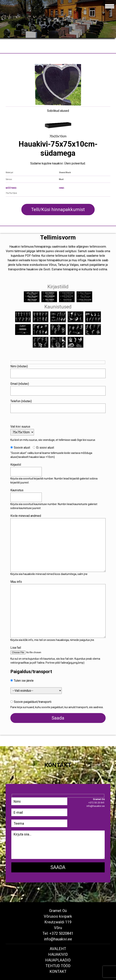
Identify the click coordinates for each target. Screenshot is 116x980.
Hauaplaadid (58, 960)
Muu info (16, 582)
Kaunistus (17, 490)
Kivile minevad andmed (26, 516)
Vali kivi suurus (20, 427)
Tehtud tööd (58, 966)
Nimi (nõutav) (19, 366)
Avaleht (58, 949)
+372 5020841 (61, 933)
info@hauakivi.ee (58, 939)
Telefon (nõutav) (21, 401)
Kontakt (58, 971)
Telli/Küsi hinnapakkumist (58, 210)
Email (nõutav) (20, 384)
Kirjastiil (16, 465)
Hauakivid (58, 954)
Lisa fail (16, 648)
